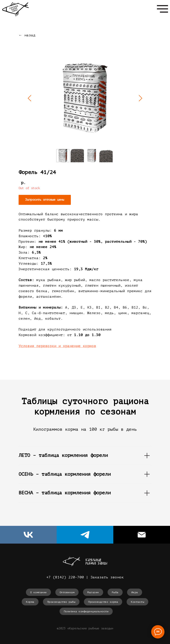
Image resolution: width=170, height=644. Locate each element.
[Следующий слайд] (140, 98)
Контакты (137, 602)
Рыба (115, 592)
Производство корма (103, 602)
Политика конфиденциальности (86, 611)
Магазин (93, 592)
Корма (30, 602)
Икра (135, 592)
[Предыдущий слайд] (30, 98)
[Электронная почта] (142, 535)
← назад (27, 35)
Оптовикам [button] (67, 592)
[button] (45, 200)
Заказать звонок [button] (107, 577)
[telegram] (85, 535)
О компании (38, 592)
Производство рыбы (61, 602)
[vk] (28, 535)
